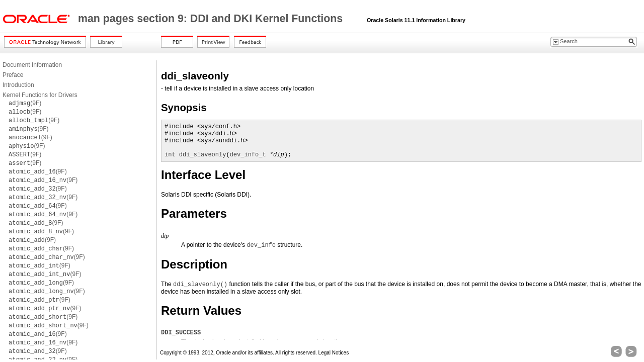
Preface (13, 75)
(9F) (25, 103)
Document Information (32, 65)
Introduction (18, 85)
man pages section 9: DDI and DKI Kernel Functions (212, 19)
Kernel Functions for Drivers (40, 95)
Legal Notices (334, 353)
